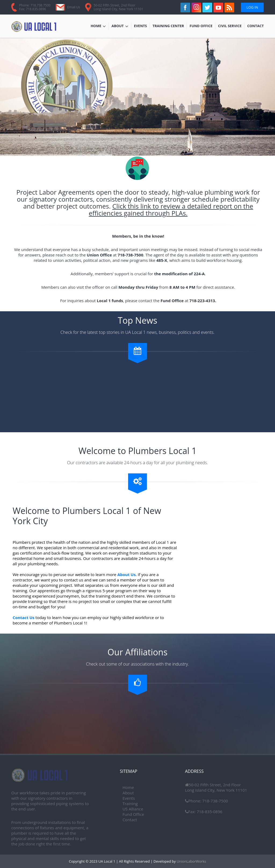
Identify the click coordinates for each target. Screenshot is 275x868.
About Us (126, 574)
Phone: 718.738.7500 (35, 5)
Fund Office (201, 26)
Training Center (168, 26)
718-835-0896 (209, 812)
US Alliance (133, 809)
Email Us (74, 7)
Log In (252, 7)
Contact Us (23, 617)
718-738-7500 (214, 801)
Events (142, 26)
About (120, 26)
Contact (255, 26)
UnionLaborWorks (191, 861)
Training (130, 803)
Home (98, 26)
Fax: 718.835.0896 (32, 9)
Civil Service (230, 26)
